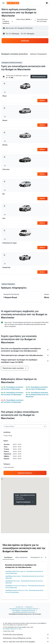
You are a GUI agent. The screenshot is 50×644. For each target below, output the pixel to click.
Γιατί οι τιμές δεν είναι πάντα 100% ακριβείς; (26, 642)
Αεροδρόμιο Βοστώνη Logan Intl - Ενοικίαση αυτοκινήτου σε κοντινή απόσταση (24, 572)
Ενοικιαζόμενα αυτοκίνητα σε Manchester (24, 612)
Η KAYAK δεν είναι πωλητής (26, 635)
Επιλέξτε (42, 101)
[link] (25, 473)
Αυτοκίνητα (29, 607)
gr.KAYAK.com (19, 607)
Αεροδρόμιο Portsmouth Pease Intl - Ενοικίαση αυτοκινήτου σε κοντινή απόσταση (25, 587)
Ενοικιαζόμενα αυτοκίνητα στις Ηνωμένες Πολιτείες (24, 609)
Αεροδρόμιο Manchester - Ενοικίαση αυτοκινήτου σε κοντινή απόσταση (25, 577)
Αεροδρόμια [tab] (8, 557)
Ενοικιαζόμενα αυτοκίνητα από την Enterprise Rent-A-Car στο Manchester (37, 395)
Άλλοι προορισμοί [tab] (21, 557)
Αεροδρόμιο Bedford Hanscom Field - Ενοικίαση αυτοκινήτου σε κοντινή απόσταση (24, 591)
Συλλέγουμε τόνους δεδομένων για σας (26, 638)
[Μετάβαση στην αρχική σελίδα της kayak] (13, 3)
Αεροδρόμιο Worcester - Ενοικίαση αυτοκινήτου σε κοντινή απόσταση (24, 582)
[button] (3, 3)
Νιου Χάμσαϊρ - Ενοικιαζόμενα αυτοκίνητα (24, 610)
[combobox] (8, 21)
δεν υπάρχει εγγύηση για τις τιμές (12, 629)
